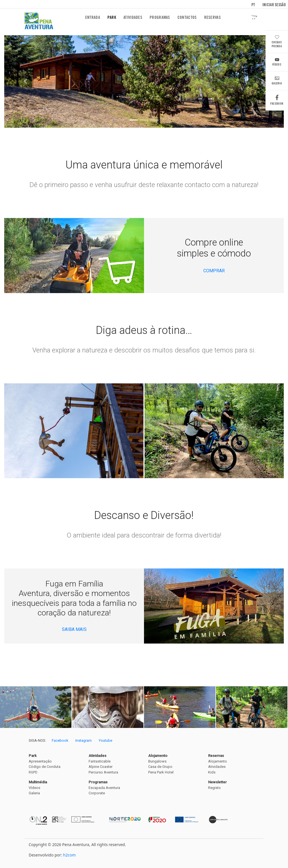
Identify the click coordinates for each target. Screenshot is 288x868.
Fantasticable (100, 761)
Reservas (212, 17)
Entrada (94, 17)
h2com (69, 855)
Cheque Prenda (277, 42)
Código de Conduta (45, 767)
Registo (214, 788)
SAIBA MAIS (74, 629)
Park (112, 17)
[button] (25, 81)
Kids (212, 772)
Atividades (133, 17)
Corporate (97, 793)
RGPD (33, 772)
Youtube (105, 740)
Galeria (277, 81)
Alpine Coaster (101, 767)
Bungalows (157, 761)
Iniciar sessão (274, 5)
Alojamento (218, 761)
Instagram (84, 740)
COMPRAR (214, 271)
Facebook (277, 101)
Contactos (187, 17)
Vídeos (277, 63)
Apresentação (40, 761)
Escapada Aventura (104, 788)
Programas (160, 17)
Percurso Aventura (103, 772)
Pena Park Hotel (161, 772)
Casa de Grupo (160, 767)
